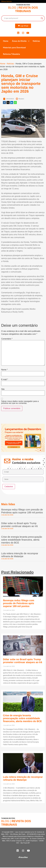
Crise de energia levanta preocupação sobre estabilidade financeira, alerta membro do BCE (22, 540)
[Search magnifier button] (42, 18)
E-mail (5, 380)
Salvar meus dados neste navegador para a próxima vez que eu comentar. (20, 402)
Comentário (7, 339)
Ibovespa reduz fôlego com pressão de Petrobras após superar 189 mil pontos (19, 603)
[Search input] (22, 18)
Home (3, 64)
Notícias (10, 64)
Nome (4, 370)
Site (3, 389)
